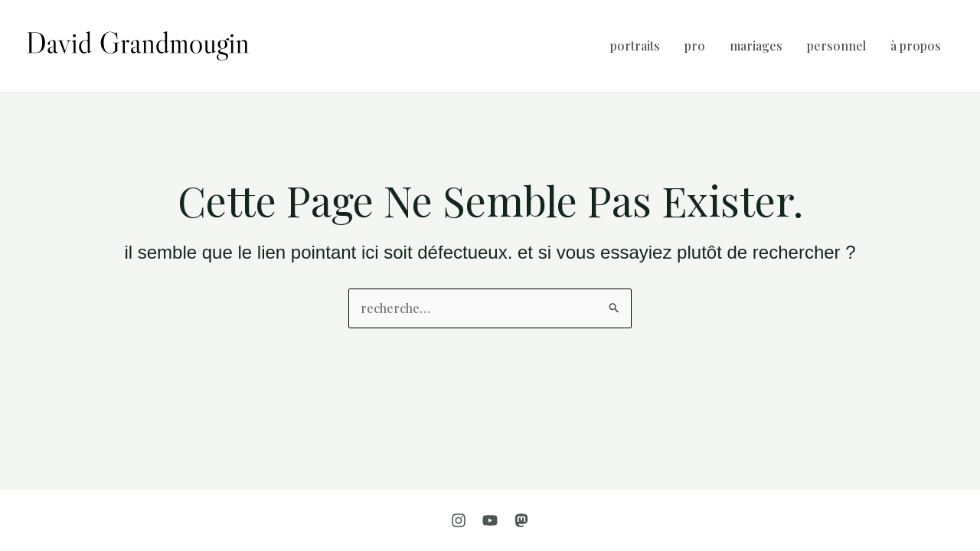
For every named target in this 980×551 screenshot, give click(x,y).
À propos (916, 46)
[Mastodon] (521, 520)
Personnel (836, 46)
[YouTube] (490, 520)
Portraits (635, 46)
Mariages (756, 46)
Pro (695, 46)
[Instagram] (459, 520)
